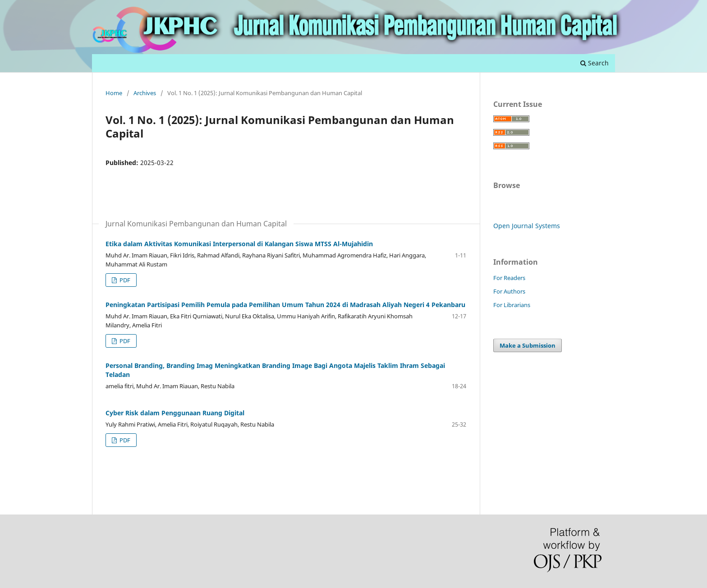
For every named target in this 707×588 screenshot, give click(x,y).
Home (114, 93)
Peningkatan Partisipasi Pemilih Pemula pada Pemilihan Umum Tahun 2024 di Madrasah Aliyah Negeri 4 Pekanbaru (285, 305)
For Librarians (512, 305)
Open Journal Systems (527, 226)
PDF (124, 280)
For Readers (509, 278)
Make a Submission (528, 345)
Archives (145, 93)
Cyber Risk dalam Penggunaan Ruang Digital (175, 413)
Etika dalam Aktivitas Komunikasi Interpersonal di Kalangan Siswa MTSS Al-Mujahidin (239, 244)
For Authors (509, 291)
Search (595, 63)
